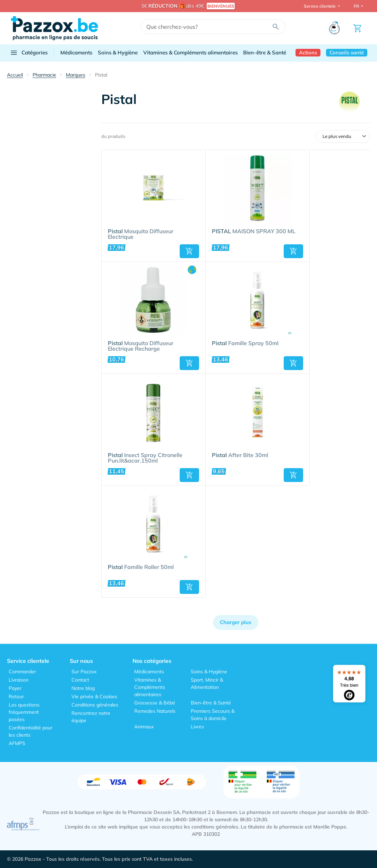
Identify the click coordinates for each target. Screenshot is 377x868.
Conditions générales (95, 705)
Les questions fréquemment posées (24, 712)
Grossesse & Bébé (155, 703)
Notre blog (83, 688)
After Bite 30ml (240, 455)
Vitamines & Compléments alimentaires (190, 52)
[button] (189, 251)
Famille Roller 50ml (141, 567)
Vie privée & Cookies (94, 696)
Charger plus (236, 622)
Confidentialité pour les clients (31, 731)
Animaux (144, 727)
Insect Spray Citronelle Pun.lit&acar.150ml (145, 458)
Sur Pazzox (84, 672)
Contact (80, 680)
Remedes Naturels (155, 711)
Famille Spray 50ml (245, 343)
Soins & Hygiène (118, 52)
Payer (15, 688)
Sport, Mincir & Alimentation (207, 683)
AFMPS (17, 743)
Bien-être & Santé (265, 52)
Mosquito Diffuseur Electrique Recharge (141, 346)
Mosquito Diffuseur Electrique (141, 234)
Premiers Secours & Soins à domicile (213, 715)
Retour (16, 696)
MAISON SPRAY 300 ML (254, 231)
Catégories (29, 53)
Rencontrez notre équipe (91, 717)
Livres (197, 727)
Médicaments (76, 52)
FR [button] (357, 6)
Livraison (19, 680)
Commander (22, 672)
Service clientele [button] (320, 6)
